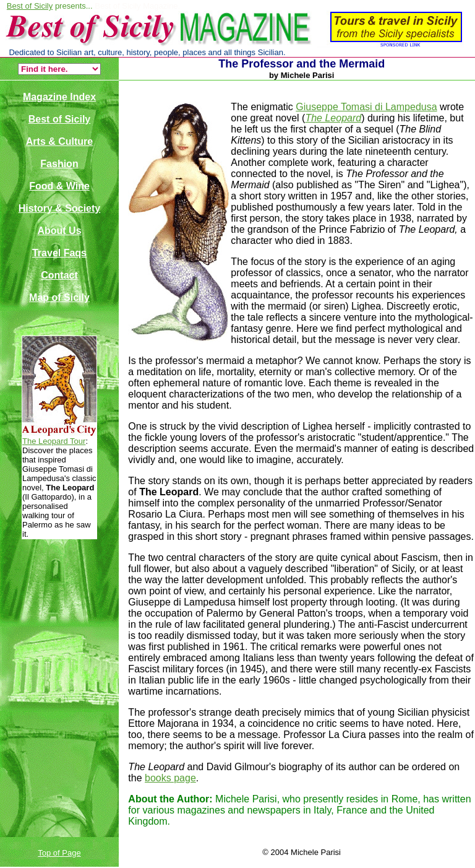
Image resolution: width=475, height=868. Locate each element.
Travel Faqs (59, 253)
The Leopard (333, 118)
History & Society (59, 208)
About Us (59, 231)
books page (170, 778)
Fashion (59, 164)
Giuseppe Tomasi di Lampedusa (366, 107)
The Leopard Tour (54, 441)
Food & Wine (59, 186)
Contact (59, 275)
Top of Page (59, 853)
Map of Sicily (59, 297)
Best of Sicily (30, 6)
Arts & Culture (59, 141)
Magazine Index (59, 97)
